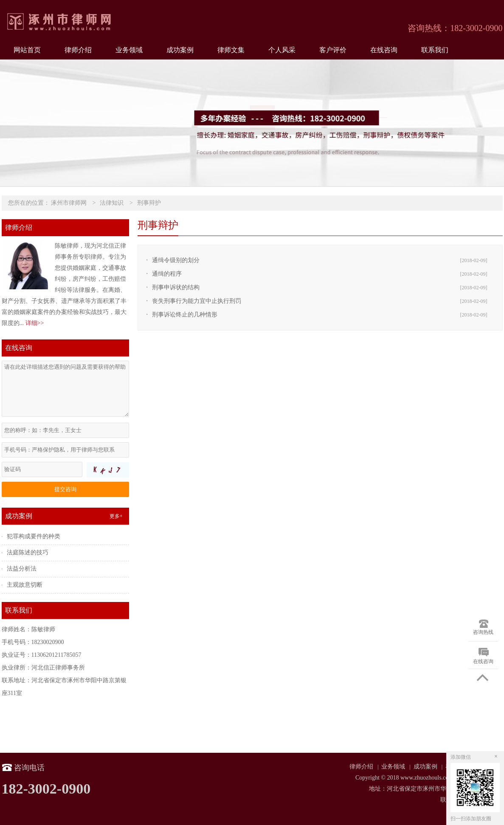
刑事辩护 (149, 203)
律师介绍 (78, 50)
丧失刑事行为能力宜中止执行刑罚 (197, 301)
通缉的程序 (167, 274)
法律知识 (112, 203)
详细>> (35, 323)
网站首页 (27, 50)
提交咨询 (65, 489)
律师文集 (231, 50)
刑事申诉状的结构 (176, 287)
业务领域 (129, 50)
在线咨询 (384, 50)
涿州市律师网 (69, 203)
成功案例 (180, 50)
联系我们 (435, 50)
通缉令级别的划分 (176, 260)
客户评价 (333, 50)
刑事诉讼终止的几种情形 (185, 315)
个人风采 (282, 50)
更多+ (116, 516)
